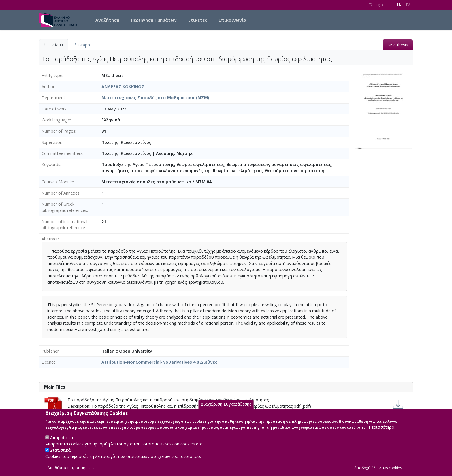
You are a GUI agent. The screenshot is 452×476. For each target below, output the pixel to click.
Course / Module (57, 182)
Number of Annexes (61, 193)
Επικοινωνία (232, 20)
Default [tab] (54, 45)
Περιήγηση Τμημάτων (154, 20)
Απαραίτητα (62, 443)
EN (399, 5)
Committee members (62, 153)
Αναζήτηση (107, 20)
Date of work (54, 109)
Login (376, 5)
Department (53, 98)
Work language (56, 120)
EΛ (408, 5)
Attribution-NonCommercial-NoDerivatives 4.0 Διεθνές (159, 362)
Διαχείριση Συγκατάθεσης (226, 410)
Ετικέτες (198, 20)
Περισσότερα (382, 432)
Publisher (50, 351)
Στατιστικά (60, 455)
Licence (49, 362)
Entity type (52, 75)
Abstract (50, 239)
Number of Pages (58, 131)
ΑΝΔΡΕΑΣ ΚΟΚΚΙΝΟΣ (123, 87)
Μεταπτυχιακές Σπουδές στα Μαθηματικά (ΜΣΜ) (155, 98)
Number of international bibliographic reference (64, 225)
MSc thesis (398, 45)
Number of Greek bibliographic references (64, 207)
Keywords (51, 164)
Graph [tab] (82, 45)
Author (48, 87)
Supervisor (51, 142)
